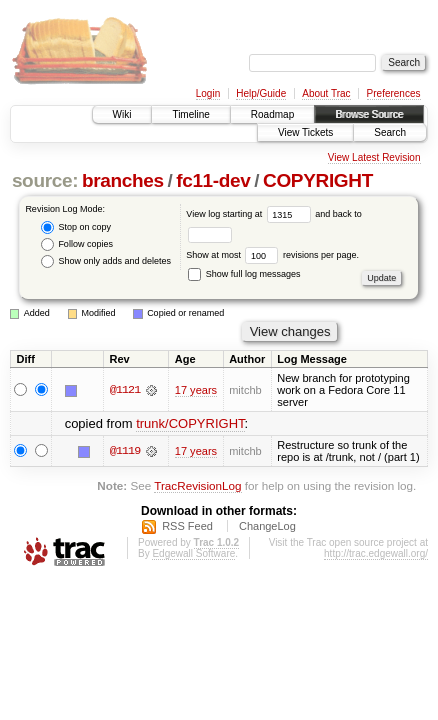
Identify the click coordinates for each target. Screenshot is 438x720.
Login (208, 93)
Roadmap (272, 114)
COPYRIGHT (318, 180)
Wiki (122, 114)
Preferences (394, 93)
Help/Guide (261, 93)
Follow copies (77, 244)
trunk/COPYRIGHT (190, 423)
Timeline (190, 114)
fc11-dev (213, 180)
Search (390, 132)
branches (123, 180)
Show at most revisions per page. (272, 255)
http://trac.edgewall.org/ (376, 553)
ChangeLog (267, 526)
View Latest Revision (374, 157)
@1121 (125, 390)
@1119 (125, 451)
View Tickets (305, 132)
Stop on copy (76, 227)
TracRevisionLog (197, 485)
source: (45, 180)
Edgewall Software (193, 553)
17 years (196, 390)
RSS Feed (187, 526)
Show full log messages (244, 274)
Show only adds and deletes (106, 261)
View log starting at (250, 214)
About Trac (326, 93)
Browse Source (369, 114)
